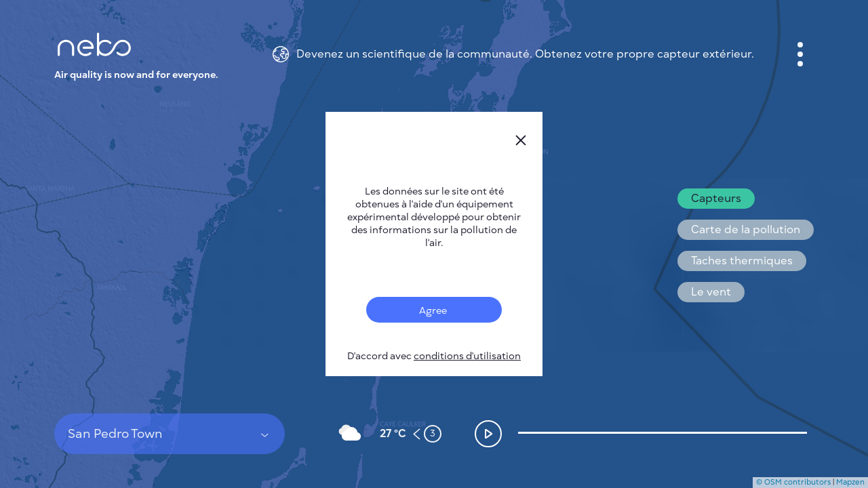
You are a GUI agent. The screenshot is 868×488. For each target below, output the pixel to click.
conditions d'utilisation (467, 356)
